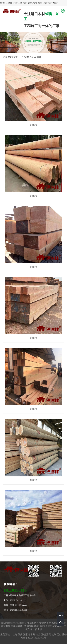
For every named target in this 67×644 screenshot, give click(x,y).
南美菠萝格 (17, 626)
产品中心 (26, 57)
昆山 (59, 634)
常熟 (33, 634)
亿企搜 (39, 629)
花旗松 (38, 57)
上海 (15, 634)
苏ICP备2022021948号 (51, 626)
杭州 (54, 634)
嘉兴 (49, 634)
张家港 (27, 634)
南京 (39, 634)
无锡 (44, 634)
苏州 (20, 634)
